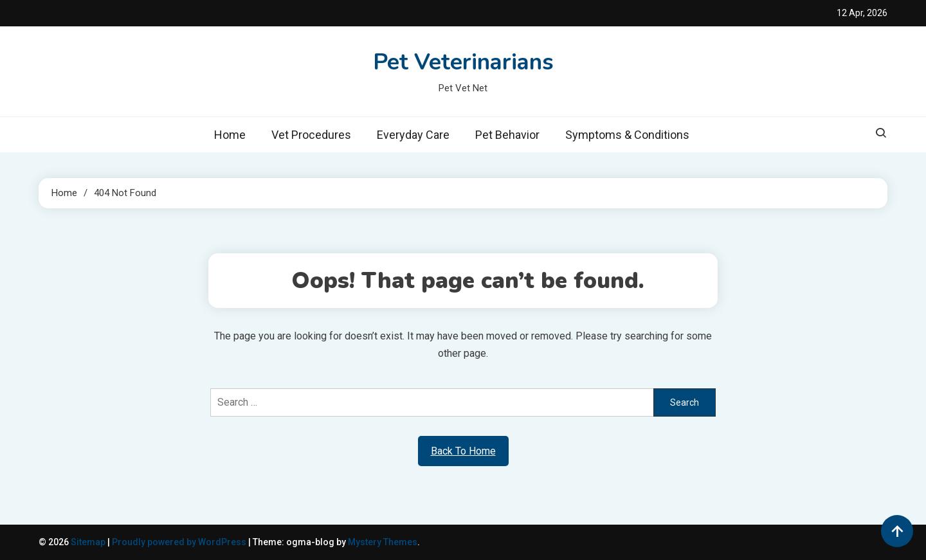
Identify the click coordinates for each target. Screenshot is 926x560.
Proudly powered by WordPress (180, 542)
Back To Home (463, 451)
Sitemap (88, 542)
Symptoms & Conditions (627, 135)
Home (230, 135)
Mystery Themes (383, 542)
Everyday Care (413, 135)
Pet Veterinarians (463, 62)
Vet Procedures (311, 135)
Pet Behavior (507, 135)
